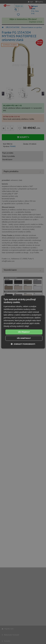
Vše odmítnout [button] (24, 338)
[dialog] (23, 322)
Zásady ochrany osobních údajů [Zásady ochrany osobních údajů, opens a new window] (16, 326)
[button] (23, 344)
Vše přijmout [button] (24, 332)
